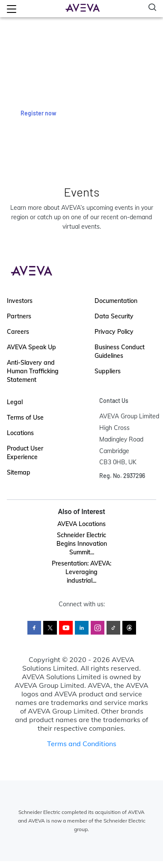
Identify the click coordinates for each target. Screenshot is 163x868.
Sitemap (19, 472)
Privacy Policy (114, 332)
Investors (20, 301)
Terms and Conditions (82, 744)
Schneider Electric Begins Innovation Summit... (82, 544)
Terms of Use (25, 417)
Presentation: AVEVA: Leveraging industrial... (81, 572)
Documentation (116, 301)
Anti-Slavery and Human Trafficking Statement (33, 371)
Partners (19, 316)
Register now (39, 113)
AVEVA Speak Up (31, 347)
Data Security (114, 316)
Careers (18, 332)
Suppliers (108, 371)
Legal (15, 402)
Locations (20, 433)
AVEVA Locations (81, 524)
